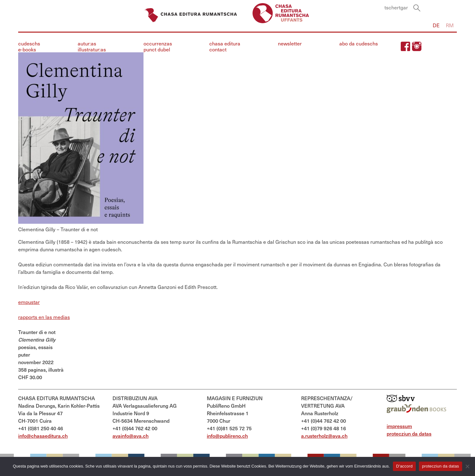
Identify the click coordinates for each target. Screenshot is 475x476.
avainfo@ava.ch (130, 436)
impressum (399, 426)
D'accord (404, 466)
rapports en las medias (44, 317)
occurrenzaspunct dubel (158, 47)
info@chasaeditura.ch (43, 436)
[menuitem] (436, 26)
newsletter (290, 44)
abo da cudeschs (359, 44)
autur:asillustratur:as (92, 47)
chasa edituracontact (225, 47)
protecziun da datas (409, 434)
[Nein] (467, 466)
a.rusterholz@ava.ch (324, 436)
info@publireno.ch (227, 436)
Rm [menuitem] (450, 26)
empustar (29, 302)
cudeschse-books (29, 47)
